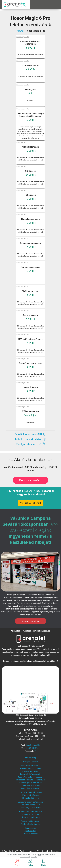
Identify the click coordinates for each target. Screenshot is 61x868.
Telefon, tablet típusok (30, 824)
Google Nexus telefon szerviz (30, 777)
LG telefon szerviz (31, 771)
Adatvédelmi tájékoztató (28, 857)
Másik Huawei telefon (30, 439)
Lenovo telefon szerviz (30, 774)
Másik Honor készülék (30, 434)
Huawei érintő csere (31, 814)
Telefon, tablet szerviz (31, 821)
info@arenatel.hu (33, 745)
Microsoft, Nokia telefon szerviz (30, 780)
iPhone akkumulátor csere (30, 792)
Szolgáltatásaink (31, 762)
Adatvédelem (30, 831)
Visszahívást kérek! (31, 503)
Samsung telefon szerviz (30, 783)
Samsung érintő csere (30, 805)
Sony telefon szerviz (31, 785)
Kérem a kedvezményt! (30, 480)
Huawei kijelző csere (30, 817)
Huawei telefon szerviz (31, 768)
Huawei (20, 31)
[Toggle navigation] (57, 4)
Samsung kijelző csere (31, 808)
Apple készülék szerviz (30, 766)
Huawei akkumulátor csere (30, 812)
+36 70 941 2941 (33, 491)
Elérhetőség (31, 758)
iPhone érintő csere (31, 795)
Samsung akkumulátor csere (31, 802)
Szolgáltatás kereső (30, 444)
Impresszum (30, 828)
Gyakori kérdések (30, 834)
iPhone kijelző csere (30, 798)
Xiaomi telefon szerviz (31, 788)
